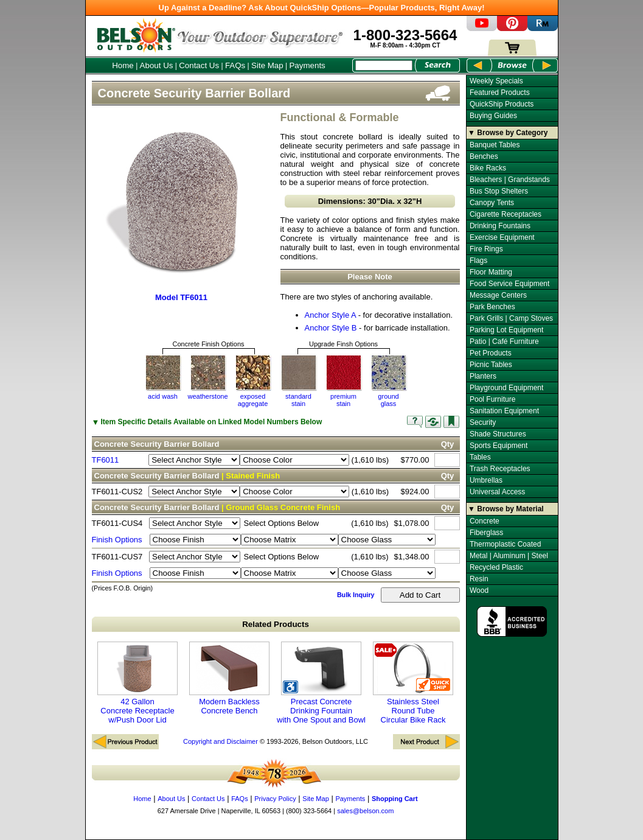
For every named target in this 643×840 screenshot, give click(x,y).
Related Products (276, 624)
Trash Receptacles (500, 469)
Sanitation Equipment (504, 411)
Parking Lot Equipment (506, 330)
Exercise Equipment (502, 237)
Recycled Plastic (496, 567)
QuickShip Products (502, 104)
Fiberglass (486, 533)
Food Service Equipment (509, 284)
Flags (478, 261)
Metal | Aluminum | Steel (509, 556)
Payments (307, 65)
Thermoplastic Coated (505, 544)
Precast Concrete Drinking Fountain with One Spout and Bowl (321, 683)
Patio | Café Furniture (504, 341)
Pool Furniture (492, 399)
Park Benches (492, 307)
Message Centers (498, 295)
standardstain (298, 400)
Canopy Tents (492, 203)
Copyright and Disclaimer (221, 741)
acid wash (163, 396)
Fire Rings (486, 249)
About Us (157, 65)
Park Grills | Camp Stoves (511, 318)
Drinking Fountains (500, 226)
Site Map (267, 65)
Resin (479, 579)
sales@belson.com (365, 811)
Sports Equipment (499, 446)
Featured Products (500, 93)
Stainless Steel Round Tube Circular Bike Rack (413, 683)
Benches (484, 156)
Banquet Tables (495, 145)
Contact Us (199, 65)
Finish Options (117, 540)
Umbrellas (486, 480)
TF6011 (106, 460)
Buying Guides (493, 116)
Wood (479, 590)
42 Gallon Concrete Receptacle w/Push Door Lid (137, 683)
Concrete (485, 521)
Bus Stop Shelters (499, 191)
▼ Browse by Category (508, 133)
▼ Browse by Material (506, 509)
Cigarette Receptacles (506, 214)
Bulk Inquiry (356, 595)
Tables (480, 457)
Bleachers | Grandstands (510, 180)
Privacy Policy (275, 799)
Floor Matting (491, 272)
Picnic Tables (491, 365)
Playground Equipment (506, 388)
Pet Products (491, 353)
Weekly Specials (496, 81)
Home (123, 65)
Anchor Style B (331, 328)
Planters (483, 376)
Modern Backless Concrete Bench (229, 678)
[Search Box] (384, 65)
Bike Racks (488, 168)
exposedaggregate (253, 400)
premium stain (343, 400)
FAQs (235, 65)
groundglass (388, 400)
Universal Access (497, 492)
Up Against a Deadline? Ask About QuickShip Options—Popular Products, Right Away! (322, 8)
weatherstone (207, 396)
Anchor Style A (331, 315)
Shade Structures (498, 434)
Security (483, 422)
